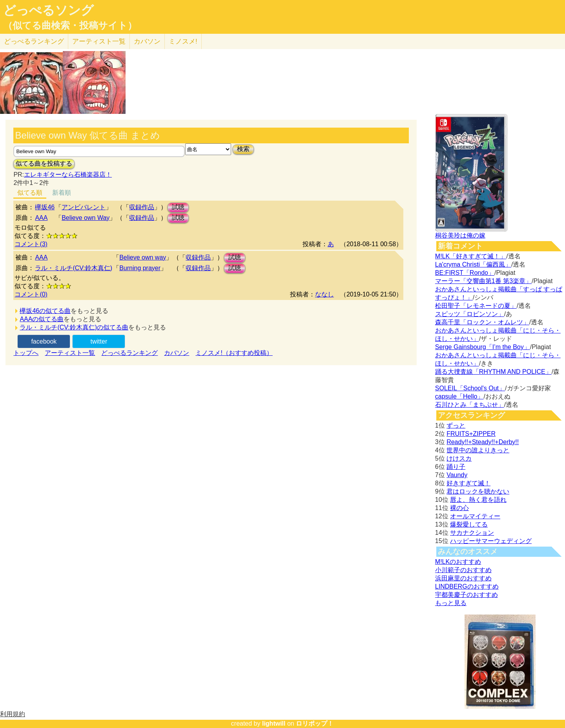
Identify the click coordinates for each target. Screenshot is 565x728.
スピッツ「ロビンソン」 (470, 314)
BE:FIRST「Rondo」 (465, 273)
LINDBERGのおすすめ (467, 586)
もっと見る (451, 603)
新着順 (62, 193)
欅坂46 (45, 207)
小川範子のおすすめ (463, 570)
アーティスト (99, 41)
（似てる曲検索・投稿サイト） (70, 26)
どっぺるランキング (129, 353)
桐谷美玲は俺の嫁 (460, 235)
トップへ (26, 353)
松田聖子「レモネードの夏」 (476, 306)
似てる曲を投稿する (44, 164)
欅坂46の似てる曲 (45, 311)
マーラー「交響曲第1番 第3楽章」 (483, 281)
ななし (324, 294)
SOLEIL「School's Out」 (470, 388)
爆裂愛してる (469, 524)
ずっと (456, 425)
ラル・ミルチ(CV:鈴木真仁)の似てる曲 (74, 327)
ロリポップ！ (315, 723)
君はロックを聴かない (478, 491)
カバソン (147, 41)
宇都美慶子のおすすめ (467, 595)
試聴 (178, 207)
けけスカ (459, 458)
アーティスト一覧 (70, 353)
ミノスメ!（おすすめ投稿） (234, 353)
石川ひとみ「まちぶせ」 (470, 405)
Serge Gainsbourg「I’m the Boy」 (483, 347)
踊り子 (456, 467)
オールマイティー (475, 516)
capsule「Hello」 (459, 396)
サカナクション (472, 533)
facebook (44, 341)
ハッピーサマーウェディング (491, 541)
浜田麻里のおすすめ (463, 578)
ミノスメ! (183, 41)
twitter (99, 341)
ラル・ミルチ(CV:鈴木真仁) (74, 268)
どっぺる (34, 41)
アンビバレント (84, 207)
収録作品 (142, 207)
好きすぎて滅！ (468, 483)
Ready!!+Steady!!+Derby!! (483, 442)
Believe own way (143, 257)
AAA (41, 218)
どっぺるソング (48, 10)
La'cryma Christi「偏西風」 (473, 264)
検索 (243, 149)
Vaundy (457, 475)
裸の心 (459, 508)
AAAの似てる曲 (42, 319)
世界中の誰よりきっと (478, 450)
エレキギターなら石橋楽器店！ (68, 175)
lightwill (274, 723)
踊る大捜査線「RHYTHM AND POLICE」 (493, 372)
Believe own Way (86, 218)
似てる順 (30, 193)
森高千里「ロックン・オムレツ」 (482, 322)
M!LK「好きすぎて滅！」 (471, 256)
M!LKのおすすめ (458, 562)
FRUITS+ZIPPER (471, 434)
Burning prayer (140, 268)
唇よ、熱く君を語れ (478, 500)
